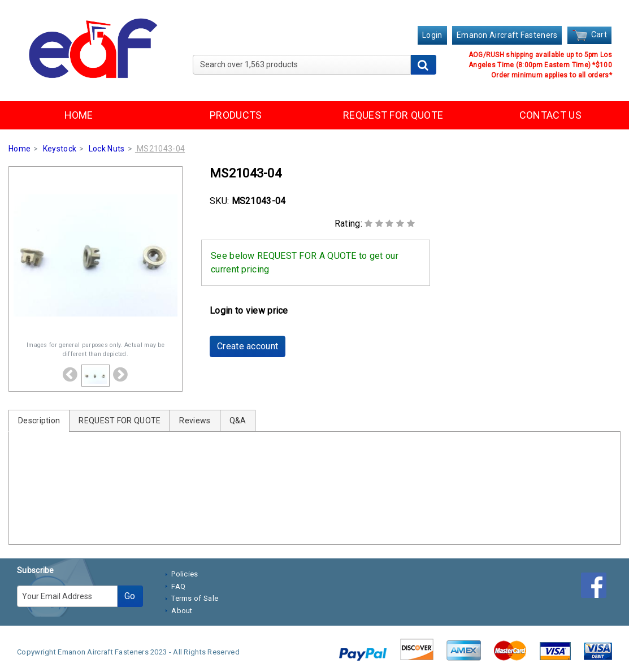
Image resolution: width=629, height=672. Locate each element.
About (182, 611)
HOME (79, 115)
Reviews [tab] (195, 420)
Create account (248, 346)
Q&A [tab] (238, 420)
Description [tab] (39, 420)
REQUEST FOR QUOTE (393, 115)
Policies (185, 574)
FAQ (178, 586)
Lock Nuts (107, 149)
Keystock (60, 149)
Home (19, 149)
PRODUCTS (236, 115)
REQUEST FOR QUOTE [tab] (120, 420)
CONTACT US (550, 115)
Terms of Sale (195, 598)
